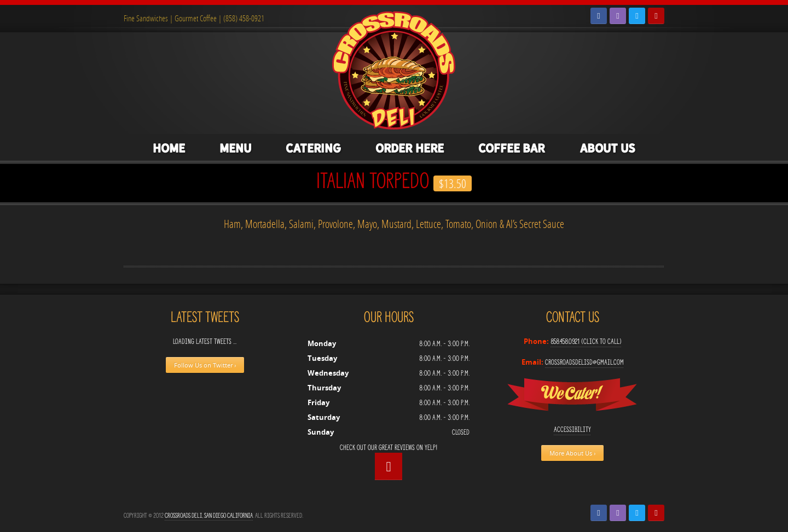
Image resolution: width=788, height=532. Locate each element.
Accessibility (572, 429)
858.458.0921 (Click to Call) (586, 341)
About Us (607, 148)
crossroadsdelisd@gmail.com (584, 362)
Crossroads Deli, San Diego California (209, 515)
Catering (313, 148)
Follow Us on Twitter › (205, 365)
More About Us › (572, 453)
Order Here (410, 148)
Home (169, 148)
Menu (235, 148)
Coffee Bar (512, 148)
